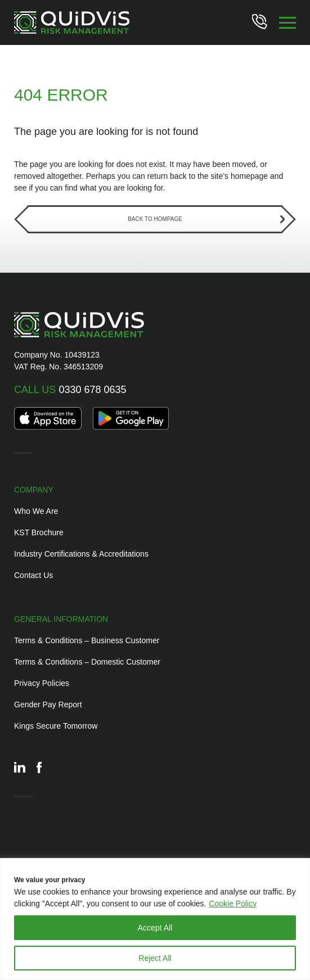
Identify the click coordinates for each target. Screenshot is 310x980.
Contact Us (33, 575)
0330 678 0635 (70, 390)
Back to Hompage (155, 219)
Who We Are (36, 511)
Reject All (155, 958)
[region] (155, 919)
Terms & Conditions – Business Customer (87, 640)
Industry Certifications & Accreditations (81, 554)
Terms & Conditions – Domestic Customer (87, 662)
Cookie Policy (233, 904)
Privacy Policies (42, 683)
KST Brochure (39, 532)
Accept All (155, 928)
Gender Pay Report (48, 704)
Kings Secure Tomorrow (56, 726)
